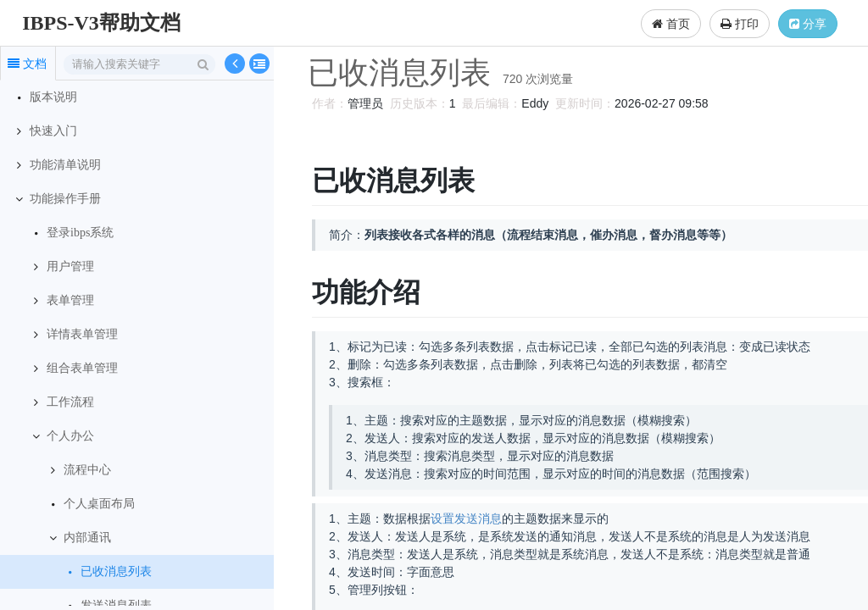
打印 (740, 24)
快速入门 (53, 131)
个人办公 (70, 436)
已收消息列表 (116, 571)
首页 (671, 24)
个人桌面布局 (99, 504)
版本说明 (53, 97)
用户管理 (70, 266)
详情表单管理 (82, 334)
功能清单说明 (65, 165)
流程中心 (87, 470)
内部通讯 (87, 538)
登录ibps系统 (80, 233)
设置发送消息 (464, 518)
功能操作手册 (65, 199)
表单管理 (70, 300)
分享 (808, 24)
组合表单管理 (82, 368)
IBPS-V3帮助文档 (101, 23)
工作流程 (70, 402)
